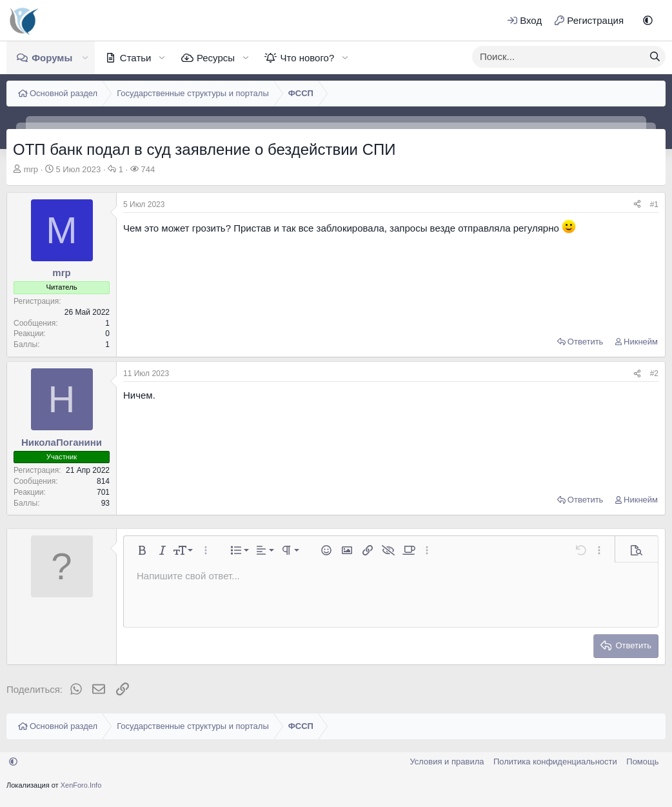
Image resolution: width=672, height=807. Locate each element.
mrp (31, 169)
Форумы (52, 58)
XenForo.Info (81, 785)
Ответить (586, 342)
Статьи (136, 58)
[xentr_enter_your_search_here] (558, 57)
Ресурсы (216, 58)
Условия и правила (447, 762)
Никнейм (641, 342)
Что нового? (307, 58)
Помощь (642, 762)
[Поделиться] (637, 205)
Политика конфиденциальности (555, 762)
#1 (654, 204)
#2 (654, 374)
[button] (648, 20)
